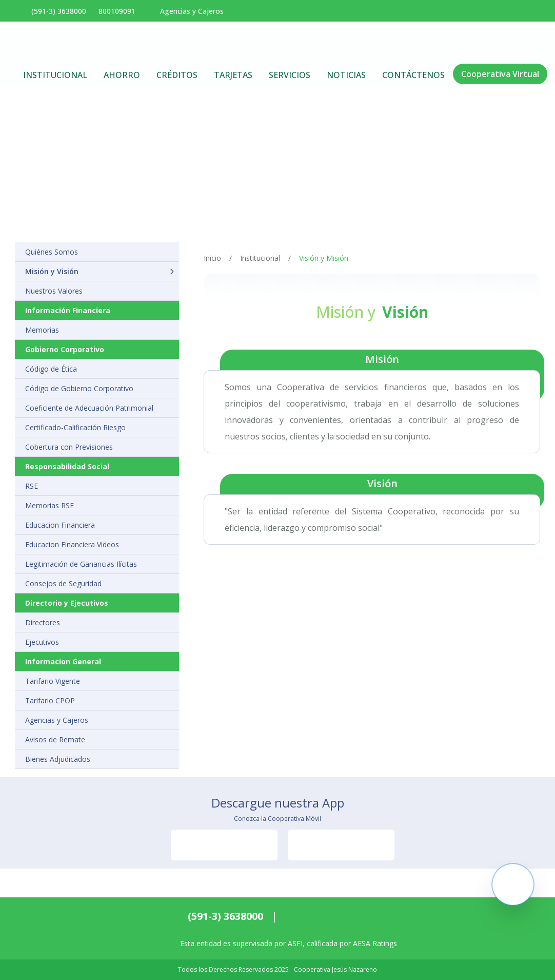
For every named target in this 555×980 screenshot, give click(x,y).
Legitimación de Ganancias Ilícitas (81, 564)
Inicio (212, 258)
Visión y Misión (324, 258)
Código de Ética (51, 369)
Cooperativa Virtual (500, 74)
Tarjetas (233, 75)
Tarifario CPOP (50, 700)
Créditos (177, 75)
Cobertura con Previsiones (69, 447)
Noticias (346, 75)
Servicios (290, 75)
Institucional (55, 75)
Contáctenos (413, 75)
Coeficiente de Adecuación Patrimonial (89, 408)
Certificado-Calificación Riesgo (75, 427)
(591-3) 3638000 (225, 916)
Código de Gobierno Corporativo (79, 388)
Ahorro (122, 75)
